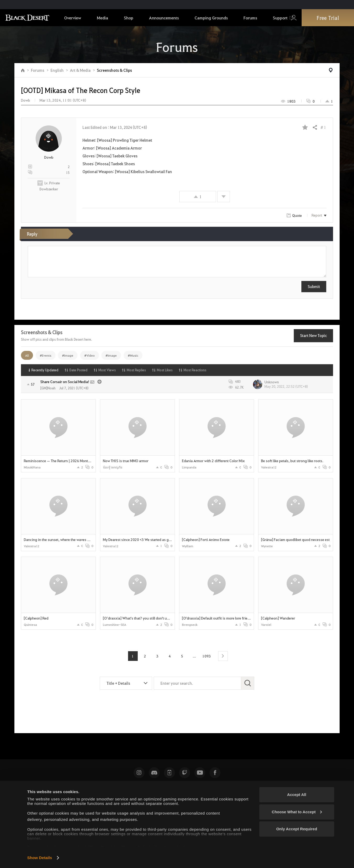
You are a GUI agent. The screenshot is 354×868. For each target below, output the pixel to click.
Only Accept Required (297, 829)
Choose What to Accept (297, 812)
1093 (207, 656)
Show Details (40, 858)
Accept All (297, 795)
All (27, 355)
